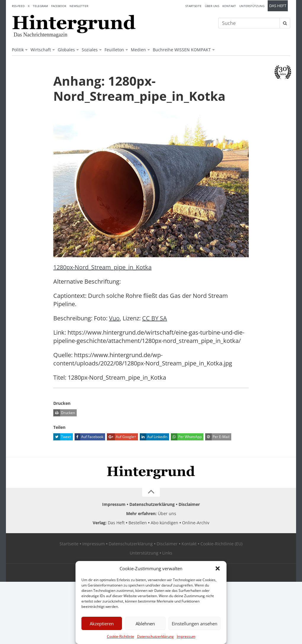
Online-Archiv (196, 523)
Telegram (40, 6)
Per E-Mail (217, 437)
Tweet (62, 437)
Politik (18, 50)
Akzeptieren (102, 624)
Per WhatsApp (186, 437)
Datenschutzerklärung (155, 636)
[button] (218, 568)
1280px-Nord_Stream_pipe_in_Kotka (102, 267)
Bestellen (138, 523)
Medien (138, 50)
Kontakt (229, 6)
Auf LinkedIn (154, 437)
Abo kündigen (164, 523)
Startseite (193, 6)
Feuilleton (114, 50)
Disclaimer (189, 504)
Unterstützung (252, 6)
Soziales (90, 50)
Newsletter (79, 6)
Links (167, 553)
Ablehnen (145, 624)
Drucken (64, 413)
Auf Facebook (89, 437)
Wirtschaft (41, 50)
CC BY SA (155, 318)
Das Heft (278, 6)
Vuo (114, 318)
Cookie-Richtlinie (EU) (221, 544)
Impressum (186, 636)
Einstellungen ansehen (195, 624)
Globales (66, 50)
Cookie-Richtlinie (121, 636)
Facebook (59, 6)
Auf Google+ (122, 437)
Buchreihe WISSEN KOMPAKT (182, 50)
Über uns (212, 6)
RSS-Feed (18, 6)
